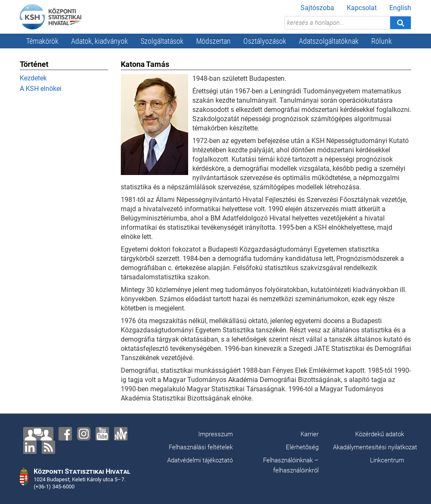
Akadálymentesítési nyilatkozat (375, 447)
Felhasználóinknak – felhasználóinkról (291, 465)
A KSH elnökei (41, 89)
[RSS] (48, 447)
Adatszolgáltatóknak (329, 41)
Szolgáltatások (162, 41)
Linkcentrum (387, 460)
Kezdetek (33, 78)
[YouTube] (102, 434)
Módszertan (213, 41)
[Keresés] (400, 23)
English (400, 8)
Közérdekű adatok (380, 434)
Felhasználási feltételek (201, 447)
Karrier (310, 434)
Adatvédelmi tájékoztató (200, 460)
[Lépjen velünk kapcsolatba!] (38, 434)
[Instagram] (84, 434)
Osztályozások (265, 41)
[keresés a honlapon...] (337, 23)
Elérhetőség (302, 447)
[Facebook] (65, 434)
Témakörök (42, 41)
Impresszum (215, 434)
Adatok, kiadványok (100, 41)
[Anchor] (121, 434)
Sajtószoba (317, 8)
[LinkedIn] (30, 447)
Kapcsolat (362, 8)
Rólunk (382, 41)
